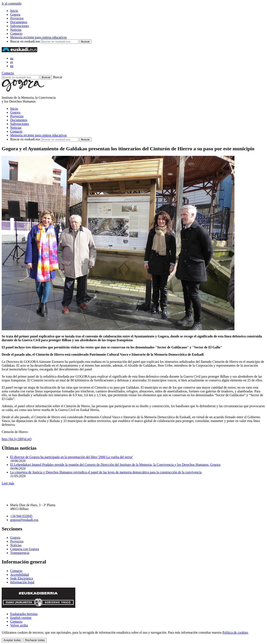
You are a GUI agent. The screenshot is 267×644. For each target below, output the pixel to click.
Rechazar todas (35, 640)
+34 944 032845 (21, 516)
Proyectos (17, 18)
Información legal (22, 582)
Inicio (14, 11)
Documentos (19, 22)
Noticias (16, 30)
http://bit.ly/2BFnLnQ (17, 439)
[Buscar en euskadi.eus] (20, 77)
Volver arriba (19, 625)
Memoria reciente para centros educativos (38, 37)
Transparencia (20, 553)
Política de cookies (235, 632)
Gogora (15, 14)
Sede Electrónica (22, 578)
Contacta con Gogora (25, 549)
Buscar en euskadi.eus (25, 41)
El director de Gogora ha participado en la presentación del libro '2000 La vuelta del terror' (72, 457)
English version (21, 618)
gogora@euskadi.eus (24, 520)
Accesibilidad (19, 575)
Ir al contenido (12, 3)
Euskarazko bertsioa (24, 614)
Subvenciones (20, 26)
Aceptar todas (12, 640)
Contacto (16, 34)
